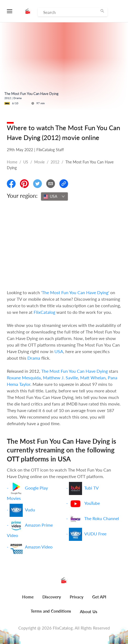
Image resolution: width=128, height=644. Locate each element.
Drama (34, 358)
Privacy (77, 597)
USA (59, 351)
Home (12, 162)
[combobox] (54, 196)
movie (39, 162)
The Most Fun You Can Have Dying (75, 371)
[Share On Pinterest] (24, 184)
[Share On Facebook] (11, 184)
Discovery (52, 597)
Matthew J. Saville (60, 378)
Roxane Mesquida (24, 378)
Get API (99, 597)
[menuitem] (28, 600)
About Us (89, 612)
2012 (55, 162)
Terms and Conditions (51, 611)
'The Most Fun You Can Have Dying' (75, 292)
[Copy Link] (64, 184)
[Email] (51, 184)
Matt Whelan (93, 378)
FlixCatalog (44, 312)
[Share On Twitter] (37, 184)
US (26, 162)
